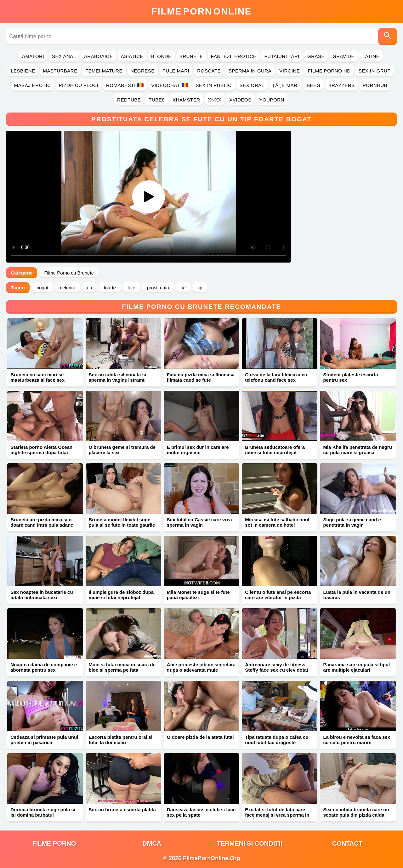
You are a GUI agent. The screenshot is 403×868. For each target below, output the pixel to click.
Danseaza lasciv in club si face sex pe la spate (201, 812)
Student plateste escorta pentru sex (350, 377)
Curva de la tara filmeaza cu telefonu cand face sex (276, 377)
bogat (43, 288)
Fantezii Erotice (234, 56)
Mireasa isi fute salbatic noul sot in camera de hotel (277, 522)
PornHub (375, 85)
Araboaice (99, 56)
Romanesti (125, 85)
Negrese (142, 71)
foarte (110, 288)
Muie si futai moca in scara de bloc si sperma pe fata (122, 667)
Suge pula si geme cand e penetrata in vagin (352, 522)
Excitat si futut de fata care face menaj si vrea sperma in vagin (277, 815)
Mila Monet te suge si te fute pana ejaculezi (198, 595)
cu (90, 288)
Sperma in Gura (250, 71)
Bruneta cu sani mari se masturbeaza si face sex (37, 377)
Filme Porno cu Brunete (69, 273)
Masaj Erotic (33, 85)
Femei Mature (104, 71)
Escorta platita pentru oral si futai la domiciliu (121, 740)
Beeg (314, 85)
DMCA (152, 843)
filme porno (54, 843)
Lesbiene (23, 71)
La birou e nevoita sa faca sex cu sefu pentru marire (357, 740)
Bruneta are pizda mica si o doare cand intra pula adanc (42, 522)
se (183, 288)
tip (200, 288)
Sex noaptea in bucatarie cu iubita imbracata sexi (42, 595)
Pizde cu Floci (79, 85)
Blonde (161, 56)
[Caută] (388, 36)
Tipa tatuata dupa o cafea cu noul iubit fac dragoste (277, 740)
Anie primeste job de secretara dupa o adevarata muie (201, 667)
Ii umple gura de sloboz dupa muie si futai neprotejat (121, 595)
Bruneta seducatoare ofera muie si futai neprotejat (275, 450)
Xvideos (240, 100)
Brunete (191, 56)
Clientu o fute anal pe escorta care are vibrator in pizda (278, 595)
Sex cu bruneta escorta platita (122, 810)
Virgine (289, 71)
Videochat (170, 85)
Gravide (343, 56)
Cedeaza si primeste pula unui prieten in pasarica (44, 740)
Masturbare (60, 71)
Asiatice (132, 56)
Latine (371, 56)
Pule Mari (176, 71)
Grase (316, 56)
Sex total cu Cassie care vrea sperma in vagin (199, 522)
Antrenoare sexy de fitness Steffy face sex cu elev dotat (277, 667)
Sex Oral (252, 85)
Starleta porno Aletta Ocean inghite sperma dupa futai (41, 450)
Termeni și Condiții (250, 843)
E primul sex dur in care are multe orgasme (198, 450)
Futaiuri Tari (282, 56)
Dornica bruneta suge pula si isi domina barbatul (43, 812)
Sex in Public (214, 85)
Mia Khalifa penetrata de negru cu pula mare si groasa (357, 450)
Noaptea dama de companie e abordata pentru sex (44, 667)
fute (131, 288)
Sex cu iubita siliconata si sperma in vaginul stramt (118, 377)
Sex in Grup (375, 71)
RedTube (129, 100)
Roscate (209, 71)
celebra (68, 288)
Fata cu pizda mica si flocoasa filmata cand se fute (201, 377)
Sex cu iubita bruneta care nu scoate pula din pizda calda (356, 812)
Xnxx (215, 100)
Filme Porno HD (329, 71)
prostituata (158, 288)
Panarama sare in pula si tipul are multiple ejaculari (356, 667)
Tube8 (157, 100)
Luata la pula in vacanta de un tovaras (357, 595)
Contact (347, 843)
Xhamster (186, 100)
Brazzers (342, 85)
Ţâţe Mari (286, 85)
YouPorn (272, 100)
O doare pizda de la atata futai (200, 737)
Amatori (33, 56)
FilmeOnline (201, 11)
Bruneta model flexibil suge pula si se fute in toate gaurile (122, 522)
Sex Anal (64, 56)
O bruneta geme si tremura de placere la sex (122, 450)
